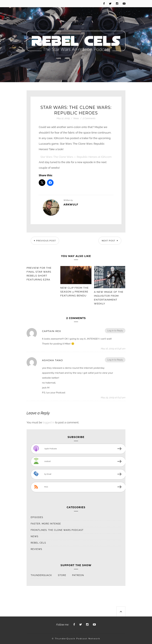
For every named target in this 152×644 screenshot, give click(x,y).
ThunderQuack (41, 575)
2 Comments (89, 118)
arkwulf (71, 205)
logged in (49, 422)
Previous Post (45, 241)
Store (62, 575)
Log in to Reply (115, 331)
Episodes (37, 517)
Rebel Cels (38, 543)
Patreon (78, 575)
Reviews (36, 549)
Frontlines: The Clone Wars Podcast (57, 530)
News (76, 118)
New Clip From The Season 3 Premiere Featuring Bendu (75, 292)
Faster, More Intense (46, 524)
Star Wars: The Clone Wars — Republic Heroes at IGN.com (76, 157)
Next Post (110, 241)
